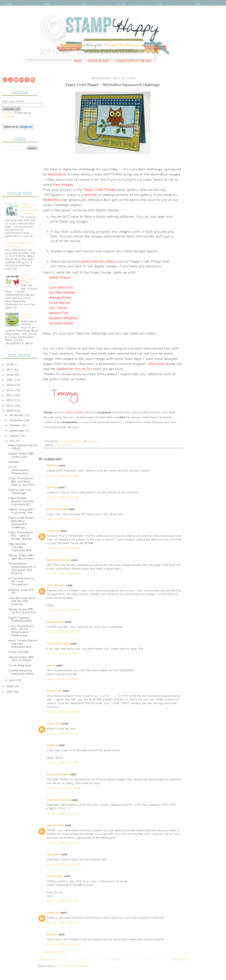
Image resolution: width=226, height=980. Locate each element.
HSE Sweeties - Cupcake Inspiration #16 (20, 547)
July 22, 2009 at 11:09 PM (64, 788)
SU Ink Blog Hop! (20, 665)
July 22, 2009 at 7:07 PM (63, 734)
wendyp (52, 487)
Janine (51, 665)
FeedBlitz (8, 116)
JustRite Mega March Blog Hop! (21, 244)
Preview (7, 113)
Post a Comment (55, 952)
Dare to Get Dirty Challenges (20, 491)
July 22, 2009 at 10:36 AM (64, 573)
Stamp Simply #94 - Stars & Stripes (22, 659)
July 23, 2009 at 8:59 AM (63, 923)
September (18, 431)
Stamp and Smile (59, 800)
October (16, 425)
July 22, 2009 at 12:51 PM (64, 632)
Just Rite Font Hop (27, 316)
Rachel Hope (56, 622)
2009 (10, 411)
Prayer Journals (19, 652)
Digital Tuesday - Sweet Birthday (20, 619)
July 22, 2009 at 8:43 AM (63, 476)
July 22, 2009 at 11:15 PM (64, 814)
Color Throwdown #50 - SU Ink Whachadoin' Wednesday (21, 631)
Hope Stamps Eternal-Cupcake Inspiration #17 (21, 501)
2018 (10, 364)
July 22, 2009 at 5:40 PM (63, 712)
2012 (10, 395)
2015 (10, 380)
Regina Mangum (58, 774)
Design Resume (98, 61)
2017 (10, 370)
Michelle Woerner (59, 560)
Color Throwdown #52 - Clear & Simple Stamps (21, 536)
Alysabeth (54, 854)
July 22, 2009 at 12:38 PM (64, 610)
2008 (10, 686)
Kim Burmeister (57, 509)
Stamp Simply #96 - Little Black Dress (22, 557)
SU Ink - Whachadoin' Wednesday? (19, 470)
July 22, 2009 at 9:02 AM (63, 497)
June (13, 680)
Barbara (52, 465)
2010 (10, 406)
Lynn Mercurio (56, 585)
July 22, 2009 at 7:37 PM (63, 763)
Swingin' (14, 462)
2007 (10, 692)
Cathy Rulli (54, 724)
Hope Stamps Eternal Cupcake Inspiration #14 (23, 644)
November (17, 420)
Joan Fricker (55, 876)
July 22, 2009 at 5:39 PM (63, 679)
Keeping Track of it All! (21, 591)
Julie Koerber (55, 825)
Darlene (53, 934)
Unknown (53, 531)
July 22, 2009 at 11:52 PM (64, 843)
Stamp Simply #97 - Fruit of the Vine (22, 511)
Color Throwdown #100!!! (29, 279)
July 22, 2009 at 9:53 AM (63, 519)
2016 (10, 375)
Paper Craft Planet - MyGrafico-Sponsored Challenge (22, 522)
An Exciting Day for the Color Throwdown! (21, 581)
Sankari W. (54, 691)
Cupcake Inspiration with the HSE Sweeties (22, 601)
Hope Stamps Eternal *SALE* (23, 447)
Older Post (179, 960)
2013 (10, 390)
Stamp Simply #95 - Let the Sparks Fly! (22, 611)
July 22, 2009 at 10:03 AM (64, 548)
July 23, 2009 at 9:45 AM (63, 944)
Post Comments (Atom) (73, 966)
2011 (10, 400)
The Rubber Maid (58, 644)
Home (78, 61)
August (15, 436)
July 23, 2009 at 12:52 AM (64, 864)
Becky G (52, 745)
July (12, 441)
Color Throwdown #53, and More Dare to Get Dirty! (22, 481)
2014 (10, 385)
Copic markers (64, 445)
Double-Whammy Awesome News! (21, 672)
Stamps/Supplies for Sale (134, 61)
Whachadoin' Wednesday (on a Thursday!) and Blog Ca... (22, 568)
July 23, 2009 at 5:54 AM (63, 901)
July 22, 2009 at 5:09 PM (63, 654)
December (17, 415)
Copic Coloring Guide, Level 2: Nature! (29, 209)
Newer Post (47, 960)
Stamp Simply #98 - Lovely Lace (22, 455)
